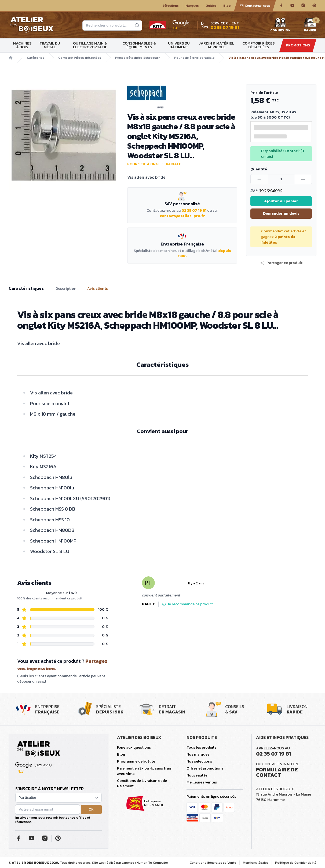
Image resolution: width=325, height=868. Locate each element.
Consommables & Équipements (139, 45)
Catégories (36, 58)
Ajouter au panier (281, 201)
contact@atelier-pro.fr (182, 216)
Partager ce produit (281, 263)
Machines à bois (22, 45)
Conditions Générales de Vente (213, 863)
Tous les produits (201, 747)
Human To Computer (152, 863)
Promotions (298, 45)
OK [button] (91, 809)
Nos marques (198, 754)
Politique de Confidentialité (296, 863)
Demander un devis (281, 213)
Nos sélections (199, 761)
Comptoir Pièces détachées (258, 45)
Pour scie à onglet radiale (194, 58)
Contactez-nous (255, 6)
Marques (192, 6)
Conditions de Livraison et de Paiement (142, 783)
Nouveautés (197, 775)
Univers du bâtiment (179, 45)
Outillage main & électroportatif (90, 45)
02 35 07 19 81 (194, 210)
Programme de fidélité (136, 761)
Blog (227, 6)
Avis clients (98, 289)
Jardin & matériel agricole (216, 45)
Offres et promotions (205, 768)
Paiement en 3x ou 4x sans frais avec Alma (144, 771)
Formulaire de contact (277, 772)
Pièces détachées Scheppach (138, 58)
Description (66, 289)
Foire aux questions (134, 747)
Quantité (259, 169)
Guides (211, 6)
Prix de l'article (264, 93)
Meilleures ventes (202, 782)
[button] (281, 263)
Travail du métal (50, 45)
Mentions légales (256, 863)
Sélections (171, 6)
